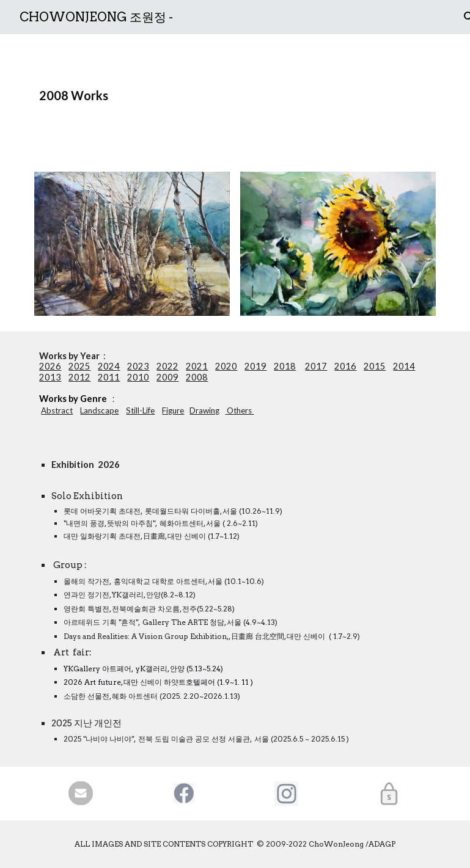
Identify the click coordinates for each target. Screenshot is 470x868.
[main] (235, 96)
